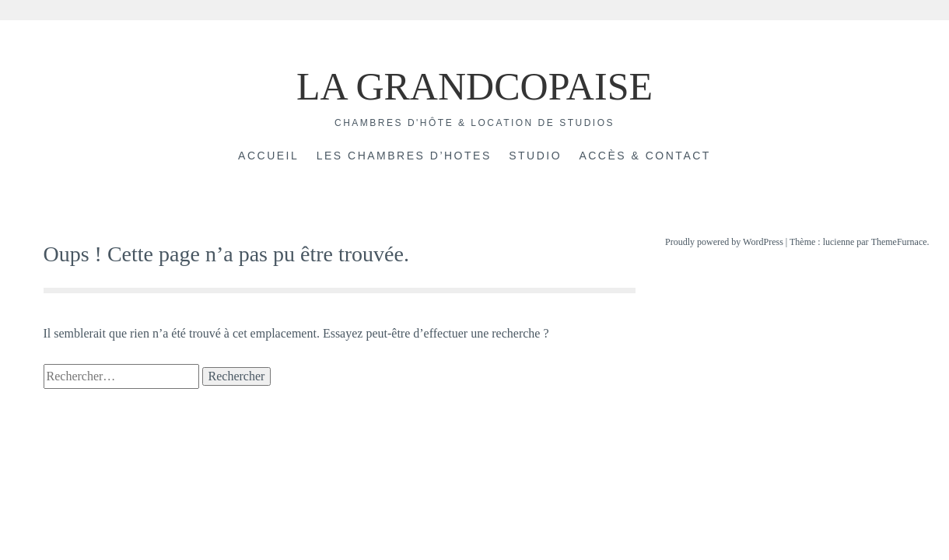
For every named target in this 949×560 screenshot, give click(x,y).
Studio (535, 156)
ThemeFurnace (899, 242)
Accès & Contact (644, 156)
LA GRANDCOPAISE (474, 86)
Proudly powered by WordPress (724, 242)
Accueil (268, 156)
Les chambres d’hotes (404, 156)
